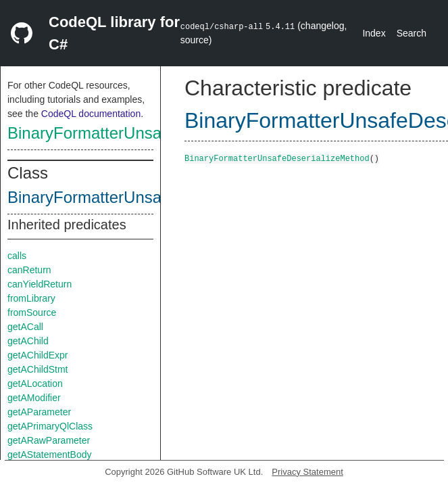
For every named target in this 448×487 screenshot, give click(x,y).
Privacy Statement (307, 472)
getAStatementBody (50, 455)
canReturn (29, 270)
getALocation (35, 384)
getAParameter (39, 412)
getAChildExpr (38, 355)
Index (374, 33)
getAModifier (34, 398)
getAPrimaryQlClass (50, 426)
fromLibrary (31, 298)
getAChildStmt (38, 369)
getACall (25, 327)
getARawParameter (49, 440)
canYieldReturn (40, 284)
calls (17, 256)
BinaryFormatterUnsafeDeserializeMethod (158, 133)
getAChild (28, 341)
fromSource (32, 312)
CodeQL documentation (91, 114)
